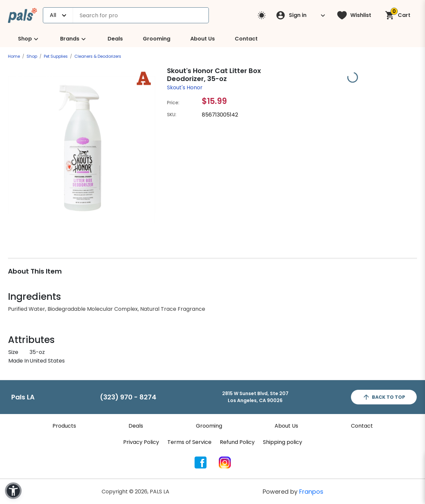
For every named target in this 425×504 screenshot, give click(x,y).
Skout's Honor (185, 87)
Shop (29, 39)
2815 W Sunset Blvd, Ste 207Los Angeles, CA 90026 (255, 397)
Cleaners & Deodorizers (98, 56)
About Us (203, 39)
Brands (74, 39)
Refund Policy (237, 442)
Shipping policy (283, 442)
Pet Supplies (56, 56)
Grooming (157, 39)
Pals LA (23, 397)
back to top (384, 397)
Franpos (311, 492)
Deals (115, 39)
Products (64, 426)
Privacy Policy (141, 442)
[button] (13, 491)
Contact (246, 39)
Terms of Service (189, 442)
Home (14, 56)
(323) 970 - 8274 (128, 397)
